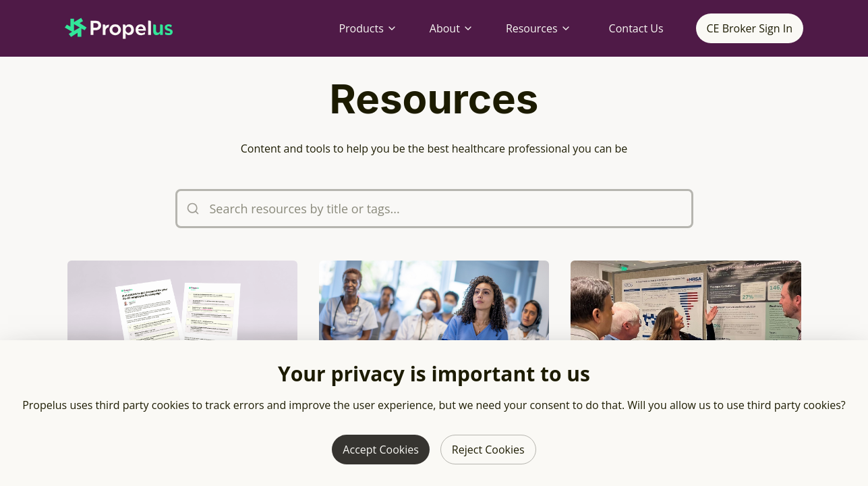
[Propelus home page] (129, 28)
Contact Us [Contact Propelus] (636, 28)
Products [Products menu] (368, 28)
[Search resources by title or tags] (434, 209)
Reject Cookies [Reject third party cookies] (488, 450)
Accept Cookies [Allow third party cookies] (380, 450)
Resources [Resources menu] (539, 28)
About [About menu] (452, 28)
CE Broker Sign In (750, 28)
